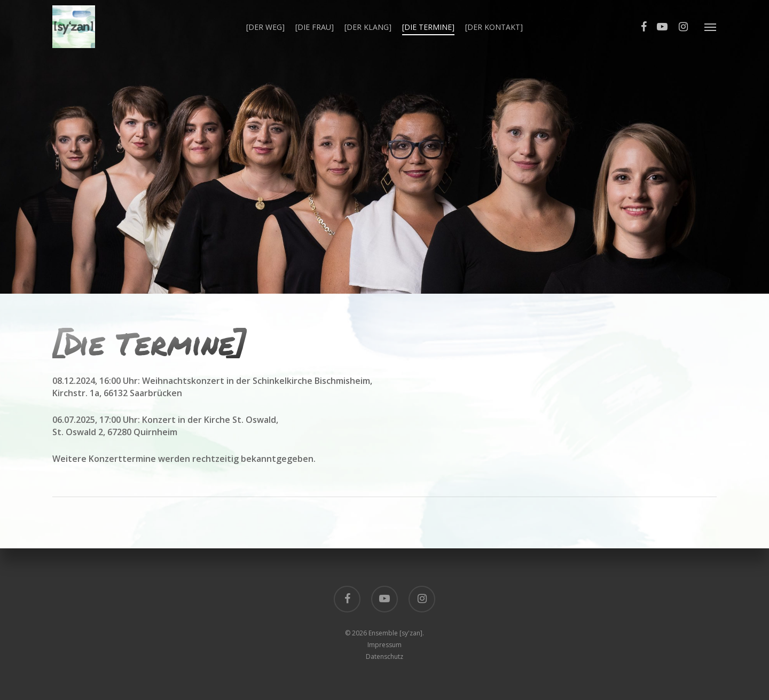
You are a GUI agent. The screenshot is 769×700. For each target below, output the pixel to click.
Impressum (384, 645)
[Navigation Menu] (711, 27)
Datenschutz (384, 656)
